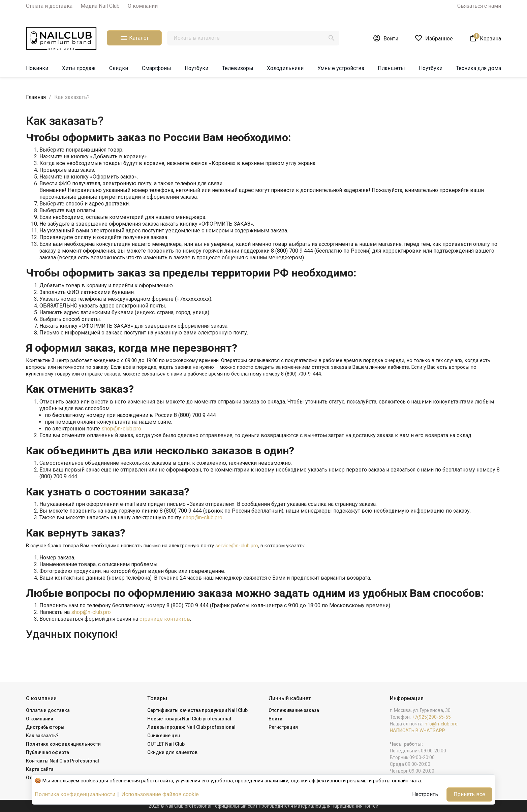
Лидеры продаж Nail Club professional (191, 727)
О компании (143, 6)
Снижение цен (164, 736)
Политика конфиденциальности (63, 744)
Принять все (469, 794)
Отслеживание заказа (294, 710)
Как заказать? (42, 736)
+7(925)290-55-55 (431, 717)
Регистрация (283, 727)
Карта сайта (40, 769)
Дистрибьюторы (45, 727)
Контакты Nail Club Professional (63, 761)
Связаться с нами (479, 6)
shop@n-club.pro (121, 429)
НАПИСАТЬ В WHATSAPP (417, 730)
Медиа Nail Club (100, 6)
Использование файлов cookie (160, 794)
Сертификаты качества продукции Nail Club (197, 710)
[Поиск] (253, 38)
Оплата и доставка (49, 6)
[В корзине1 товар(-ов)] (485, 38)
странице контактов (165, 619)
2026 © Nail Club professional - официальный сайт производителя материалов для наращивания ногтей (263, 806)
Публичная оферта (48, 752)
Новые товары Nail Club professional (189, 719)
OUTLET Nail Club (166, 744)
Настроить (425, 794)
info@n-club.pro (441, 724)
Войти (275, 719)
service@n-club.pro (237, 546)
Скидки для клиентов (172, 752)
